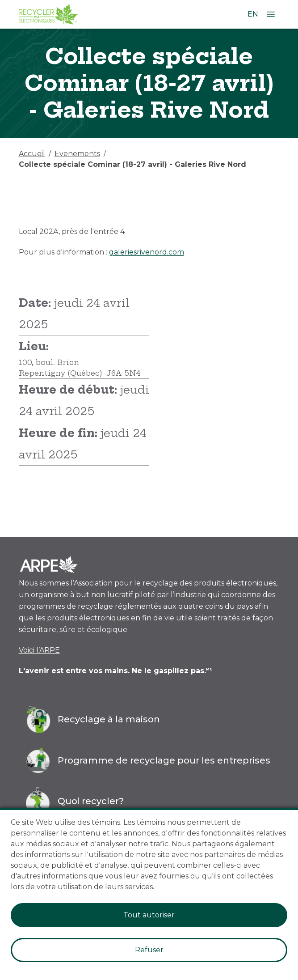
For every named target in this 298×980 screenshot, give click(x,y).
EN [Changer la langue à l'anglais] (253, 14)
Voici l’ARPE (39, 650)
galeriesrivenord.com (147, 252)
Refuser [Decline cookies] (149, 950)
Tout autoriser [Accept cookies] (149, 915)
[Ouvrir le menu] (271, 14)
